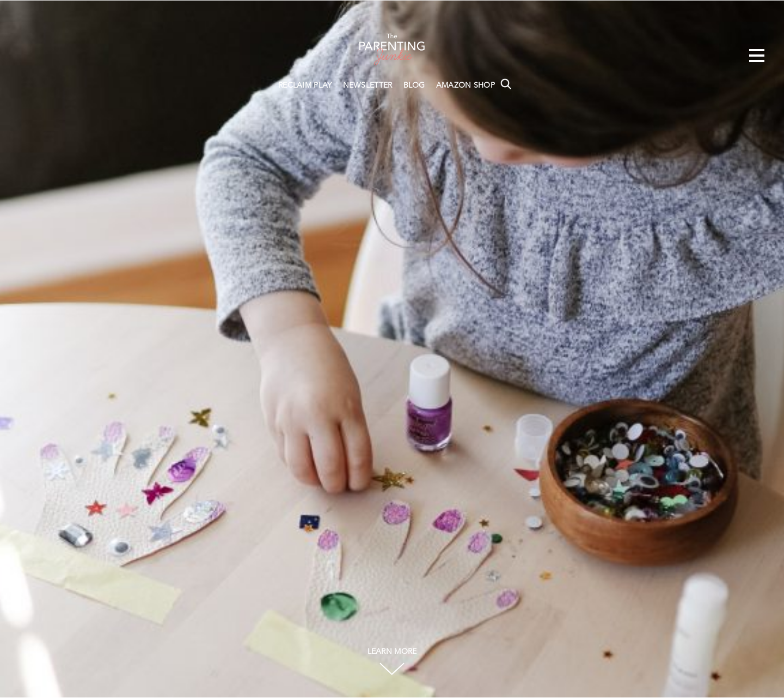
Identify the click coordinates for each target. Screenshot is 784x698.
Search (506, 84)
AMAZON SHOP (465, 85)
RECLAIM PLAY (305, 85)
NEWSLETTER (368, 85)
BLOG (414, 85)
